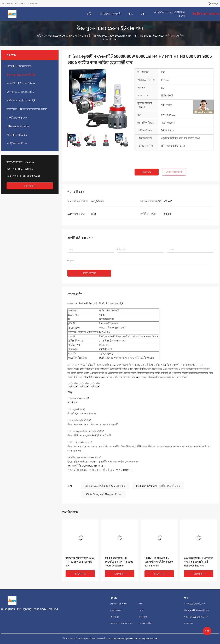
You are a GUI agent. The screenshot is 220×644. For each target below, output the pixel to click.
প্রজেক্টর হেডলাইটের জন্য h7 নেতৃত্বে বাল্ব (105, 486)
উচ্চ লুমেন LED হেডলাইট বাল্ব (58, 36)
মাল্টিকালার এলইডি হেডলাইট (21, 101)
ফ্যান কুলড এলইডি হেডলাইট (20, 92)
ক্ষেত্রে (141, 610)
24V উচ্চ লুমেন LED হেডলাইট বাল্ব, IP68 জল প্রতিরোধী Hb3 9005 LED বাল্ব (199, 562)
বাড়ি (39, 36)
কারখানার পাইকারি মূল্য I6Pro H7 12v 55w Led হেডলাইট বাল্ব (80, 562)
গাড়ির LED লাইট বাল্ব (17, 135)
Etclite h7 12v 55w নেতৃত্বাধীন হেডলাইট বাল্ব (158, 486)
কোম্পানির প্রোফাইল (118, 604)
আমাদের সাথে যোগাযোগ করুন (121, 623)
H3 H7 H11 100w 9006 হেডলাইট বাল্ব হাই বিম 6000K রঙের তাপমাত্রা (159, 562)
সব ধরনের (189, 623)
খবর (140, 604)
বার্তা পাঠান (89, 273)
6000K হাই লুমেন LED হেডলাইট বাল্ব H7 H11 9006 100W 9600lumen (119, 562)
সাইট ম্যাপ (143, 617)
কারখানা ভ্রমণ (116, 610)
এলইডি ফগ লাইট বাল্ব (17, 144)
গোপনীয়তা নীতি (145, 623)
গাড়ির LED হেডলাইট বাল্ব (19, 66)
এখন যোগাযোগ (174, 172)
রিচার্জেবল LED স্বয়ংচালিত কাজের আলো (27, 109)
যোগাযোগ (30, 186)
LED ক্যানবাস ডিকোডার (18, 126)
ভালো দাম (147, 172)
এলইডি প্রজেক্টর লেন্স (17, 118)
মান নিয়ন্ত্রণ (114, 617)
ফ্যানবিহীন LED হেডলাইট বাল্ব (21, 83)
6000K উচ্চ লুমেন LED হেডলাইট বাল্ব (103, 494)
